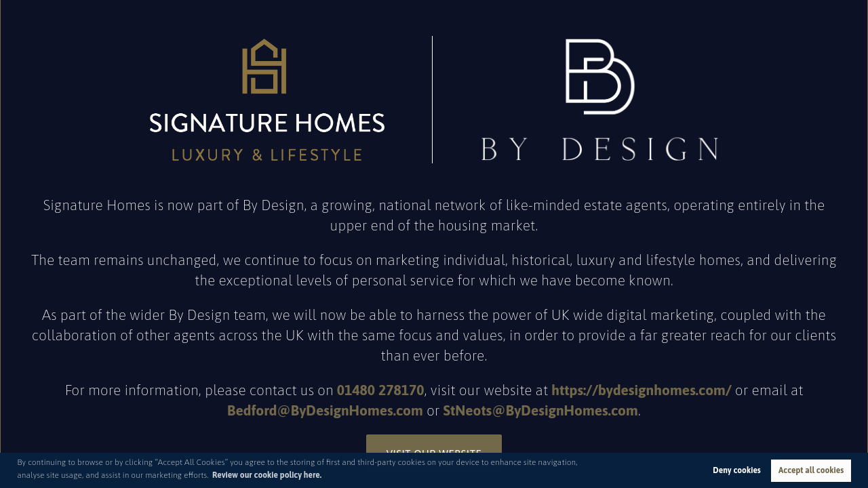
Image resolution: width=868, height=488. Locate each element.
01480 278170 (381, 390)
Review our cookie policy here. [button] (267, 475)
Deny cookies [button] (736, 470)
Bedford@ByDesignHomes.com (325, 410)
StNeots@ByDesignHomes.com (541, 410)
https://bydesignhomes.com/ (642, 390)
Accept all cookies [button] (811, 470)
